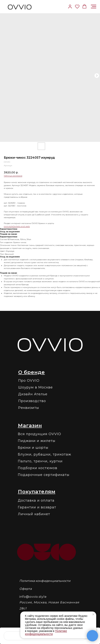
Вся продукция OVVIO (39, 434)
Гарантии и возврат (37, 507)
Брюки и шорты (33, 448)
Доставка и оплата (36, 500)
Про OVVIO (29, 381)
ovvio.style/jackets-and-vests (17, 226)
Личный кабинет (34, 514)
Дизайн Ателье (33, 394)
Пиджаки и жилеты (37, 441)
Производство (32, 401)
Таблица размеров (13, 176)
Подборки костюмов (38, 468)
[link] (70, 6)
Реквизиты (29, 408)
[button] (77, 6)
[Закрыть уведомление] (93, 614)
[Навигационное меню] (94, 7)
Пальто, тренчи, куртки (40, 461)
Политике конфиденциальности (46, 632)
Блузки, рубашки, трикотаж (44, 454)
